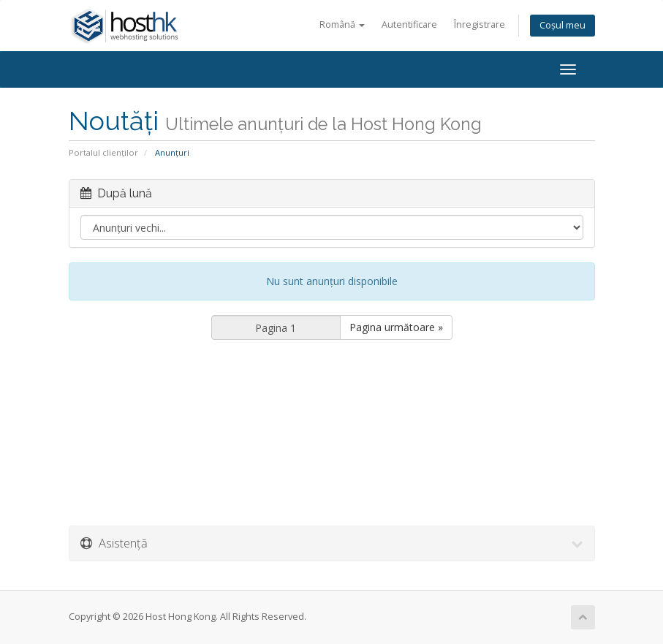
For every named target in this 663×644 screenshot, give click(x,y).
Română (342, 24)
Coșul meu (562, 25)
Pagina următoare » (396, 327)
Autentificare (409, 24)
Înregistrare (480, 24)
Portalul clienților (103, 152)
